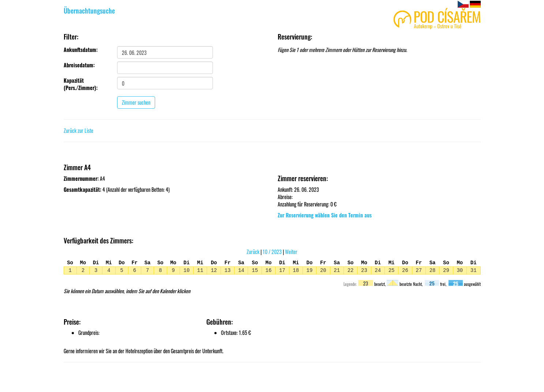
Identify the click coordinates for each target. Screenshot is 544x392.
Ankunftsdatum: (81, 50)
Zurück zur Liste (78, 130)
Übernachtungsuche (89, 11)
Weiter (291, 252)
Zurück (253, 252)
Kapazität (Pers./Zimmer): (81, 84)
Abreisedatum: (79, 65)
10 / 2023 (272, 252)
